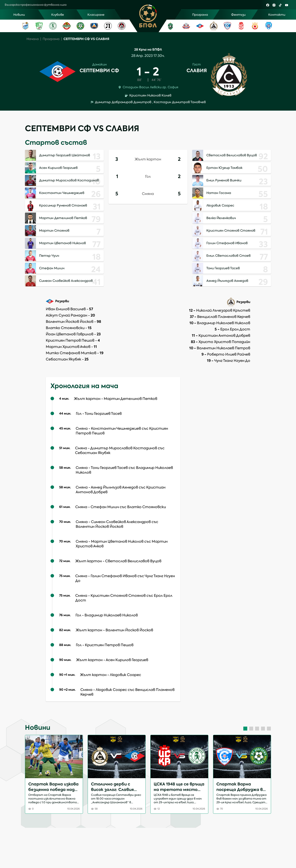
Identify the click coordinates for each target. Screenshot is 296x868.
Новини (19, 15)
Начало (33, 39)
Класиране (96, 15)
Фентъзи (238, 15)
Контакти (277, 15)
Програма (200, 15)
